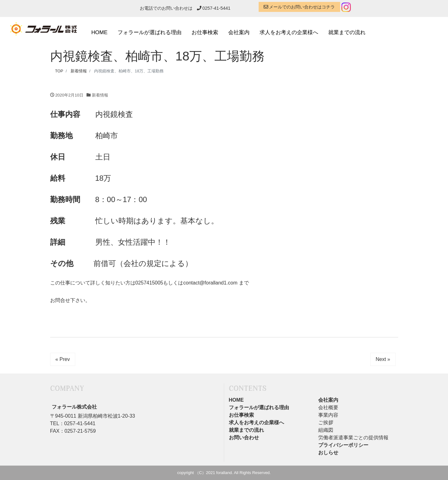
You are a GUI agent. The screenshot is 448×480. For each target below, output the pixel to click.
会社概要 (328, 407)
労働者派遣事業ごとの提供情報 (353, 438)
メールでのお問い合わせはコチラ (299, 7)
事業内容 (328, 415)
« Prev (63, 359)
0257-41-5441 (214, 8)
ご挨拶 (326, 423)
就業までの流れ (347, 32)
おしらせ (328, 453)
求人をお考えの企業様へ (289, 32)
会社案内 (239, 32)
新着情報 (100, 95)
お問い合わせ (244, 438)
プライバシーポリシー (343, 445)
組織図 (326, 430)
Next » (383, 359)
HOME (99, 32)
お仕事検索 (205, 32)
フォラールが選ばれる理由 (150, 32)
